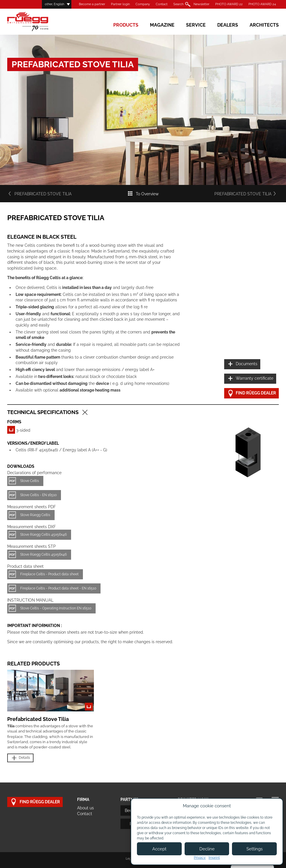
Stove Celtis (30, 481)
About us (86, 808)
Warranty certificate (250, 379)
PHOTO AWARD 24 (262, 4)
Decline (207, 849)
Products (126, 25)
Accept (159, 849)
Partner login (120, 4)
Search (178, 4)
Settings (255, 849)
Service (196, 25)
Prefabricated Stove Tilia (39, 194)
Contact (162, 4)
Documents (242, 364)
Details (20, 758)
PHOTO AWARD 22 (229, 4)
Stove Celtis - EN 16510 (38, 495)
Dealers (228, 25)
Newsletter (201, 4)
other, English (54, 4)
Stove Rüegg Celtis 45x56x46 (43, 535)
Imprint (214, 858)
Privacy (200, 858)
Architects (264, 25)
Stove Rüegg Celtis (35, 515)
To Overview (143, 194)
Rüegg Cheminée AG (36, 22)
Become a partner (92, 4)
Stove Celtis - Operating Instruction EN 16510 (56, 608)
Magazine (162, 25)
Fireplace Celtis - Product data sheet (49, 574)
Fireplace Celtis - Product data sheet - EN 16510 (58, 588)
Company (143, 4)
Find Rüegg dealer (251, 393)
